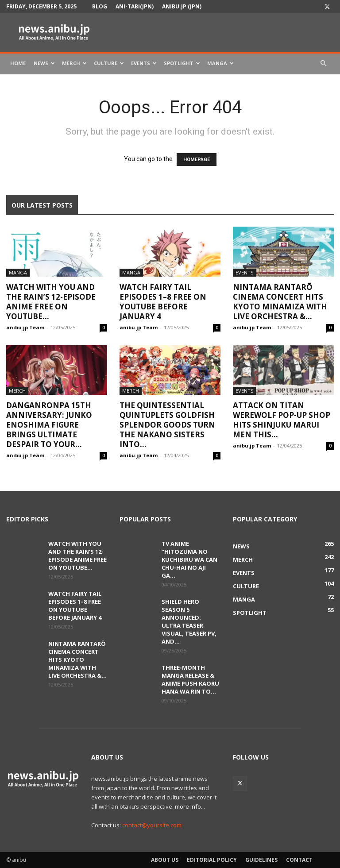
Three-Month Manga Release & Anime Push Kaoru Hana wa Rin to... (190, 679)
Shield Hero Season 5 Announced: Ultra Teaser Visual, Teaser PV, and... (189, 621)
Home (18, 63)
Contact (299, 860)
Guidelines (261, 860)
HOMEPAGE (197, 160)
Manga (220, 63)
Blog (100, 6)
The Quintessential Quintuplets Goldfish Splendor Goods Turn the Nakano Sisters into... (167, 425)
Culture (109, 63)
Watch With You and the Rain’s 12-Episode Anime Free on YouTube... (51, 302)
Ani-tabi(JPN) (135, 6)
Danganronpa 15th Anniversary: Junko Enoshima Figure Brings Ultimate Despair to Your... (49, 425)
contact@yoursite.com (152, 825)
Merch (74, 63)
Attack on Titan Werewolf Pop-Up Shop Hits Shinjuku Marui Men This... (282, 420)
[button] (323, 64)
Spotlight (182, 63)
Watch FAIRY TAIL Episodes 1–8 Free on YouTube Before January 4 (163, 302)
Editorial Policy (212, 860)
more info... (190, 806)
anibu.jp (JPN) (182, 6)
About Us (165, 860)
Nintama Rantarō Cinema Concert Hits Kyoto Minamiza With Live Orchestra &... (280, 302)
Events (144, 63)
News (44, 63)
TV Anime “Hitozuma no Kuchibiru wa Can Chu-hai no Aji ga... (189, 559)
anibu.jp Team (25, 327)
